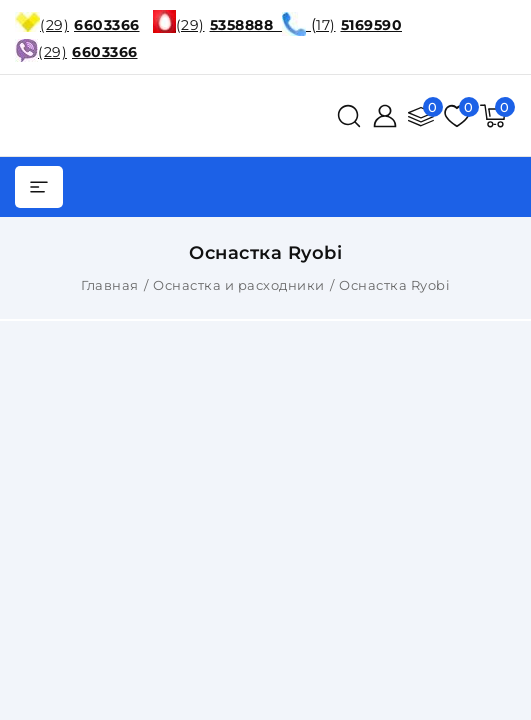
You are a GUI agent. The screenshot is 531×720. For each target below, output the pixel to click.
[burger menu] (39, 187)
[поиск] (349, 116)
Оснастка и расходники (239, 285)
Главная (110, 285)
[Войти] (385, 116)
